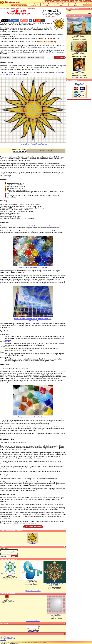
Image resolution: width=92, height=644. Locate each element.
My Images (57, 1)
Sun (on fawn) (33, 544)
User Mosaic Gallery (76, 5)
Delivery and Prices (48, 52)
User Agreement (5, 636)
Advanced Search (33, 631)
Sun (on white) (31, 9)
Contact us (3, 640)
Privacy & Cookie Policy (7, 637)
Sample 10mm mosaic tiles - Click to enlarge (33, 416)
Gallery (7, 9)
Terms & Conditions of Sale (8, 639)
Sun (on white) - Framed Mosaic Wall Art (33, 143)
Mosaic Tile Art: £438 (46, 42)
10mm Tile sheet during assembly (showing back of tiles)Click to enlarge (33, 319)
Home (2, 9)
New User (3, 557)
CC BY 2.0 (20, 74)
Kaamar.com (11, 2)
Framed (23, 9)
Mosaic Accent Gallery (48, 5)
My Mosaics (48, 1)
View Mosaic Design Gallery (33, 591)
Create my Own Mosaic (19, 5)
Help (76, 1)
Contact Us (87, 4)
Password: (3, 552)
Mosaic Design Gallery (34, 5)
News (72, 1)
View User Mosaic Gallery (33, 621)
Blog (81, 1)
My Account (65, 1)
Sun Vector (58, 72)
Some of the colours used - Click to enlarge (33, 267)
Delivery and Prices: (7, 494)
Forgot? (12, 552)
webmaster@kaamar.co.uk (14, 642)
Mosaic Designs (15, 9)
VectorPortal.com (6, 74)
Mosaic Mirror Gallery (62, 5)
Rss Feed (88, 1)
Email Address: (4, 549)
